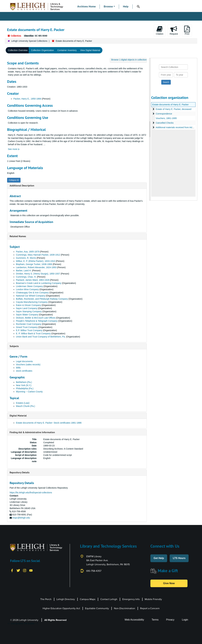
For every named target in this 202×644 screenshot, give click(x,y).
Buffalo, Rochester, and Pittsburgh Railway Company (42, 299)
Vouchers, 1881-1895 (166, 118)
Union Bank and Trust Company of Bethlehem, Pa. (41, 337)
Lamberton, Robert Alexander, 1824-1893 (36, 267)
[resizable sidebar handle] (150, 129)
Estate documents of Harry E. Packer (170, 105)
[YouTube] (31, 570)
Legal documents (24, 361)
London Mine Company (27, 289)
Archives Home (87, 7)
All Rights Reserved (55, 620)
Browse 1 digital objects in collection (129, 60)
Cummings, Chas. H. (26, 277)
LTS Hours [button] (179, 558)
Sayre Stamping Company (29, 311)
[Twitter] (18, 570)
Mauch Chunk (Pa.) (25, 406)
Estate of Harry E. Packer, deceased (174, 109)
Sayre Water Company (27, 315)
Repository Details (20, 472)
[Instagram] (25, 570)
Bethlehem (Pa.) (24, 382)
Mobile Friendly (153, 599)
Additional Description (22, 186)
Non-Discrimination (125, 608)
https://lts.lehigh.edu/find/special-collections (31, 493)
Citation (160, 30)
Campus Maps (88, 599)
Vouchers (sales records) (28, 365)
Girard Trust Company (27, 327)
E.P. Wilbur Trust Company (29, 330)
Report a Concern (150, 608)
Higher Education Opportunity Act (61, 608)
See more (14, 149)
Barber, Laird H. (24, 271)
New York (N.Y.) (24, 385)
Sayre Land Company (27, 308)
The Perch (46, 599)
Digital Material (18, 416)
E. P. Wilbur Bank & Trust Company (33, 333)
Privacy (170, 620)
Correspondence (164, 114)
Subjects (14, 346)
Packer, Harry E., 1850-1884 (27, 99)
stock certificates (24, 371)
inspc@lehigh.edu (21, 518)
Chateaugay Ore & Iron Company (32, 293)
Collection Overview (18, 50)
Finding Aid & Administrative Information (32, 432)
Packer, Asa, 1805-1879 (28, 252)
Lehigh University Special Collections (29, 41)
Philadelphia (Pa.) (25, 388)
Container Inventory (67, 50)
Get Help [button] (159, 558)
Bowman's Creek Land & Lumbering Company (39, 283)
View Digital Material (90, 50)
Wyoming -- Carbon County (29, 392)
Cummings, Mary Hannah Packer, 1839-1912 (38, 255)
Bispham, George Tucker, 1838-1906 (34, 264)
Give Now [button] (169, 583)
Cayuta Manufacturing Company (32, 302)
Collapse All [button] (14, 180)
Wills (18, 368)
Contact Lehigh (109, 599)
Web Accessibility (134, 620)
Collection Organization (43, 50)
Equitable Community (97, 608)
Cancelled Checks (165, 123)
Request (174, 30)
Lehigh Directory (66, 599)
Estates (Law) (23, 403)
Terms (155, 620)
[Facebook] (12, 570)
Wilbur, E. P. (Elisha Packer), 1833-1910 (36, 261)
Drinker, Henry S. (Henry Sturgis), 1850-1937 (38, 274)
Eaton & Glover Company (28, 305)
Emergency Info (131, 599)
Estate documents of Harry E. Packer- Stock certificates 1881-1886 (49, 423)
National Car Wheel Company (31, 296)
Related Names (18, 236)
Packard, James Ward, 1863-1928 (33, 280)
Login (185, 620)
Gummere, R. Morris (26, 258)
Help (126, 7)
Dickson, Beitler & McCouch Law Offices (36, 318)
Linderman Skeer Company (29, 286)
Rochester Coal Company (29, 324)
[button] (109, 7)
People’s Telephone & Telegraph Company (37, 321)
